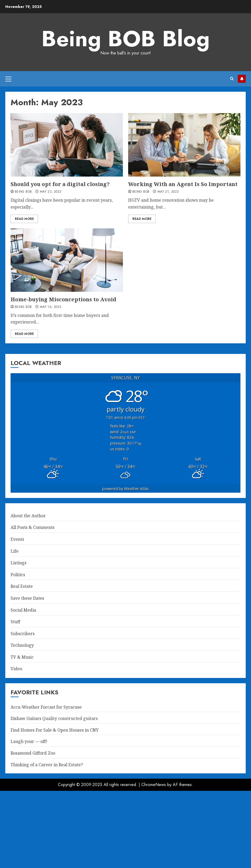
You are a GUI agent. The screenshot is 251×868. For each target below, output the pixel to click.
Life (15, 551)
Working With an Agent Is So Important (183, 184)
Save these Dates (27, 598)
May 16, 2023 (51, 307)
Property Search (242, 79)
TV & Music (22, 657)
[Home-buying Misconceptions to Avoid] (67, 260)
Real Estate (22, 586)
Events (17, 539)
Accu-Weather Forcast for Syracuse (46, 707)
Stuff (15, 622)
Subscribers (23, 634)
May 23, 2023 (51, 192)
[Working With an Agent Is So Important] (184, 145)
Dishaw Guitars (26, 718)
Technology (22, 645)
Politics (18, 575)
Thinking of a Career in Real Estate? (47, 765)
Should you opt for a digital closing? (60, 184)
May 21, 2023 (168, 192)
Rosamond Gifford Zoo (33, 753)
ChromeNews (154, 785)
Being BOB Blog (126, 39)
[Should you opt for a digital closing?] (67, 145)
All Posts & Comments (32, 527)
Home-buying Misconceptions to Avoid (63, 299)
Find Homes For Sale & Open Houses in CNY (55, 730)
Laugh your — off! (29, 741)
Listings (18, 563)
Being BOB (23, 192)
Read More (24, 219)
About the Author (28, 516)
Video (16, 669)
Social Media (23, 610)
